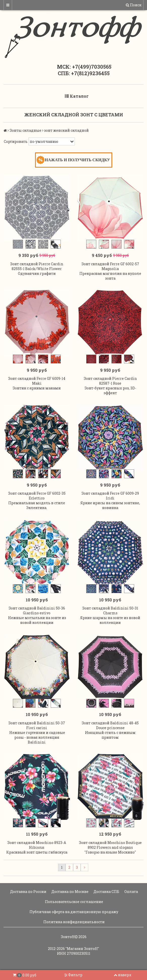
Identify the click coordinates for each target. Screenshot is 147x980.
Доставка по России (28, 892)
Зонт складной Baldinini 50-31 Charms (110, 611)
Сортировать (16, 141)
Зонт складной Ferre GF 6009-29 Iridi (110, 496)
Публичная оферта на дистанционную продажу (73, 912)
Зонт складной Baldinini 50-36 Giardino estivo (37, 611)
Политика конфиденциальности (74, 922)
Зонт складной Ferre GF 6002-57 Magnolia (110, 266)
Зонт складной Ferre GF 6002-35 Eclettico (37, 496)
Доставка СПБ (106, 892)
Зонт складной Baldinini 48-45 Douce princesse (110, 725)
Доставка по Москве (70, 892)
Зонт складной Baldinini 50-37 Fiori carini (37, 725)
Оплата (131, 892)
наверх (123, 975)
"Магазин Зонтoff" (82, 949)
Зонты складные (25, 130)
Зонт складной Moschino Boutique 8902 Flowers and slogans (110, 845)
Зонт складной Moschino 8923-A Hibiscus (37, 845)
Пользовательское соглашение (74, 902)
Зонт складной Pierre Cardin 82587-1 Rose (110, 381)
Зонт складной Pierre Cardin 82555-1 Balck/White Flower (37, 266)
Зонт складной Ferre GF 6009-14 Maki (37, 381)
